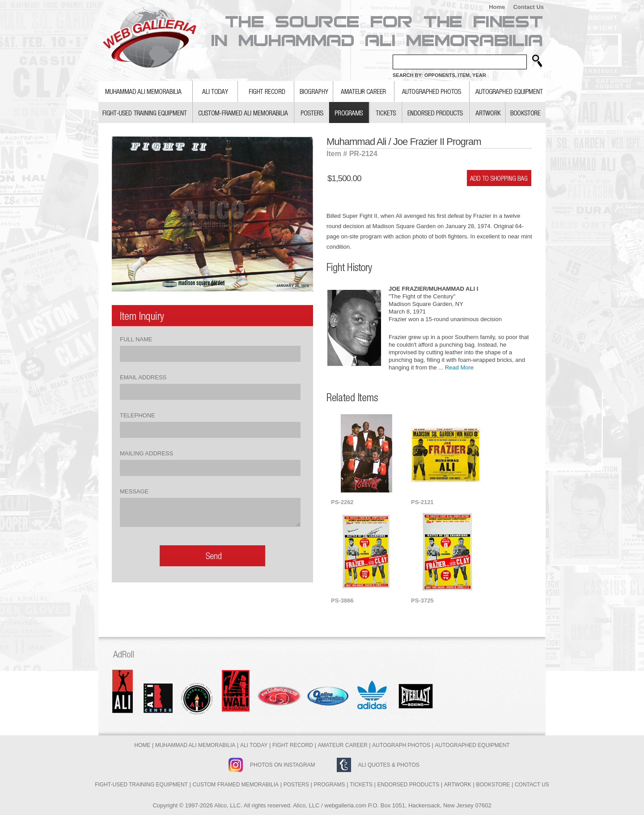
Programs (330, 785)
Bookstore (493, 785)
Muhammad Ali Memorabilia (195, 745)
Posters (296, 785)
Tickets (361, 785)
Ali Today (254, 745)
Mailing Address (146, 453)
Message (134, 491)
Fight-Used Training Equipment (141, 785)
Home (497, 7)
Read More (459, 367)
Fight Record (293, 745)
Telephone (138, 415)
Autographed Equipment (472, 745)
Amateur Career (343, 745)
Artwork (458, 785)
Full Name (136, 339)
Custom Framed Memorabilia (236, 785)
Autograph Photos (401, 745)
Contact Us (528, 7)
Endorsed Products (409, 785)
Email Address (143, 377)
